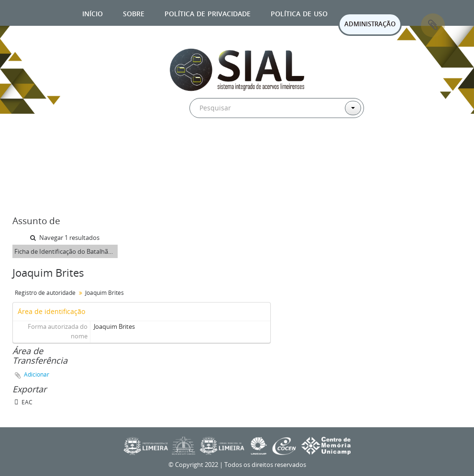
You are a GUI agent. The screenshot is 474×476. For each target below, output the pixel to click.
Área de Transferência (433, 25)
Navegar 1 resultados (65, 238)
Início (93, 13)
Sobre (134, 13)
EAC (23, 402)
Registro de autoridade (45, 293)
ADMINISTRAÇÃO (370, 24)
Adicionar (37, 374)
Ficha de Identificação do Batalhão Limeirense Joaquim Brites (66, 251)
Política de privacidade (208, 13)
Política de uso (299, 13)
